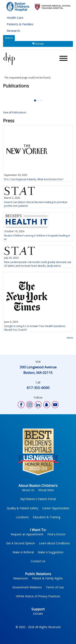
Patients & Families (20, 24)
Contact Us (38, 561)
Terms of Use (55, 587)
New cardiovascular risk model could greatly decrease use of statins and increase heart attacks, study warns (38, 264)
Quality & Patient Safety (22, 508)
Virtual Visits (46, 490)
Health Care (15, 18)
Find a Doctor (56, 534)
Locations (22, 517)
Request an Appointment (27, 534)
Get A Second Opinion (20, 543)
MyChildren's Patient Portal (38, 499)
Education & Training (47, 517)
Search (9, 38)
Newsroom (21, 578)
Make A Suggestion (51, 552)
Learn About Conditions (54, 543)
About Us (28, 490)
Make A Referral (23, 552)
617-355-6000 (38, 388)
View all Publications (15, 112)
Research (13, 31)
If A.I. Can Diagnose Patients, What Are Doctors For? (34, 179)
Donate (38, 44)
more (70, 338)
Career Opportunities (56, 508)
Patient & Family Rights (47, 578)
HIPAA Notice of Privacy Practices (38, 596)
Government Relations (27, 587)
